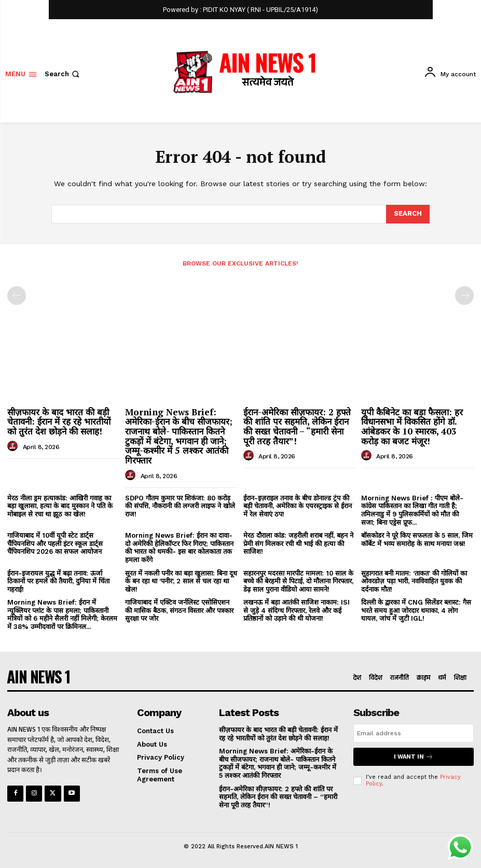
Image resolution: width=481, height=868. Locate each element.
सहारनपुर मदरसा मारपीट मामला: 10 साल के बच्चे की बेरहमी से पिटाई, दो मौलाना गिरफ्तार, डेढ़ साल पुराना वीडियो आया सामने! (298, 581)
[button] (63, 74)
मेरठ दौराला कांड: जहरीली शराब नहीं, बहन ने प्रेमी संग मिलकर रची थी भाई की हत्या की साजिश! (298, 543)
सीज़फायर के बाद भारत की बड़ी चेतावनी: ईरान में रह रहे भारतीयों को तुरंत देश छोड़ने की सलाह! (59, 422)
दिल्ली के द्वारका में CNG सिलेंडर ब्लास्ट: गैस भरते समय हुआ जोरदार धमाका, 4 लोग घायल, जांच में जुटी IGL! (416, 610)
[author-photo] (14, 446)
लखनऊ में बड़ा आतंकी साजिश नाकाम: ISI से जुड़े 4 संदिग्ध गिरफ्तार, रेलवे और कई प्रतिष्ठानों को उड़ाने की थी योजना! (297, 610)
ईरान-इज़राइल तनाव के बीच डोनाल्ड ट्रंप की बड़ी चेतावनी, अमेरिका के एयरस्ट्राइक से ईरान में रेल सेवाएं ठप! (298, 506)
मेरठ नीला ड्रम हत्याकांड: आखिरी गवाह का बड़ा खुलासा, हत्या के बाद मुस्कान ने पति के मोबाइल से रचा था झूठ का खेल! (60, 506)
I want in (414, 757)
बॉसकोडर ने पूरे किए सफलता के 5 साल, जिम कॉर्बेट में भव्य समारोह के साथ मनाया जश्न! (417, 540)
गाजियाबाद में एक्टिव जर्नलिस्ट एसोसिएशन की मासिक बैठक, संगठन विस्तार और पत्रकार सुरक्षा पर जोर (179, 610)
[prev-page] (17, 296)
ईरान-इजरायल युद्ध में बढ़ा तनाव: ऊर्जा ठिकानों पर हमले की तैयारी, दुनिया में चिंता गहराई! (58, 581)
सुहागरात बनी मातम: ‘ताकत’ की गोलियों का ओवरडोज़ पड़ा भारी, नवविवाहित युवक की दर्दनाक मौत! (414, 581)
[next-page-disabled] (464, 296)
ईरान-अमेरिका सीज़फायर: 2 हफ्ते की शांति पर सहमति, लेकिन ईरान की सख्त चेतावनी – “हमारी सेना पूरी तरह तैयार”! (297, 426)
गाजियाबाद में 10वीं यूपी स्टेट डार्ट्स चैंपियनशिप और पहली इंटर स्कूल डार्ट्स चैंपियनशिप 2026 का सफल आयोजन (55, 543)
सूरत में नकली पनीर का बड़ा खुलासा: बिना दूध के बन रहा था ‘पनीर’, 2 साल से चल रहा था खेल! (181, 581)
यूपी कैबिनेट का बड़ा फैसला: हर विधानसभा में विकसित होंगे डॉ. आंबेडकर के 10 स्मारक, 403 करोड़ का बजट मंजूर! (412, 426)
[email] (414, 733)
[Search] (408, 214)
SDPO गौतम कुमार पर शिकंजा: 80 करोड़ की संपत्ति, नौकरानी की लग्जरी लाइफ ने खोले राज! (180, 506)
